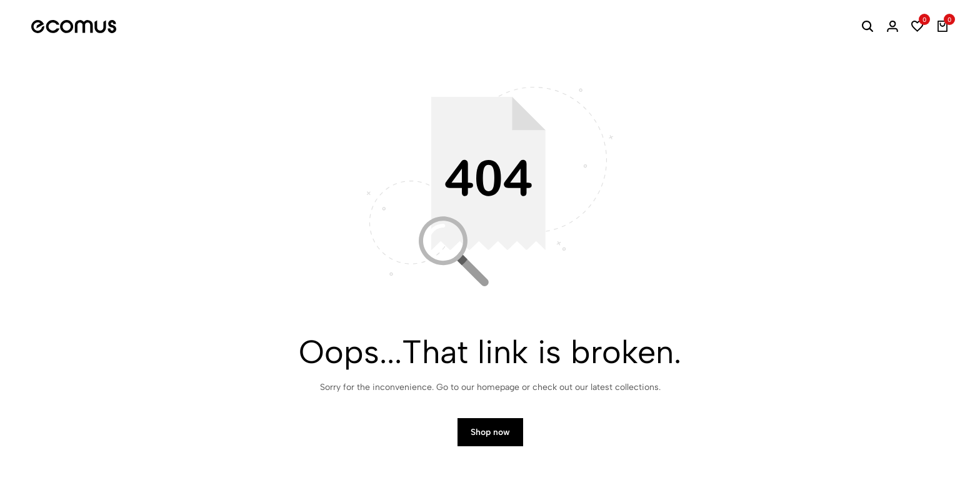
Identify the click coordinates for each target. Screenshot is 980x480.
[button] (917, 26)
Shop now (490, 432)
